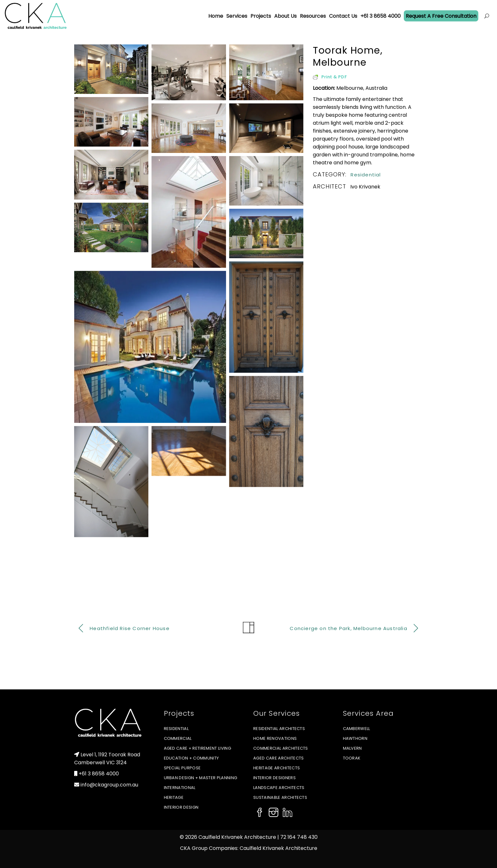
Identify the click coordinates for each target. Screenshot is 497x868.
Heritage (174, 797)
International (180, 788)
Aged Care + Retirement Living (197, 748)
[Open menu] (487, 16)
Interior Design (181, 807)
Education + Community (191, 758)
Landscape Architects (279, 788)
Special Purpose (182, 768)
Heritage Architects (277, 768)
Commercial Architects (281, 748)
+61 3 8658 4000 (99, 774)
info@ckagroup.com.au (109, 785)
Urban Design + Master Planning (201, 778)
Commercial (178, 738)
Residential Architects (279, 729)
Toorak (352, 758)
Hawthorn (355, 738)
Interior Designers (274, 778)
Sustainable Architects (280, 797)
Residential (366, 175)
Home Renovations (275, 738)
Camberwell (357, 729)
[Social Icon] (260, 813)
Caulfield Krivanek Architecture (278, 848)
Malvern (352, 748)
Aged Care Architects (279, 758)
